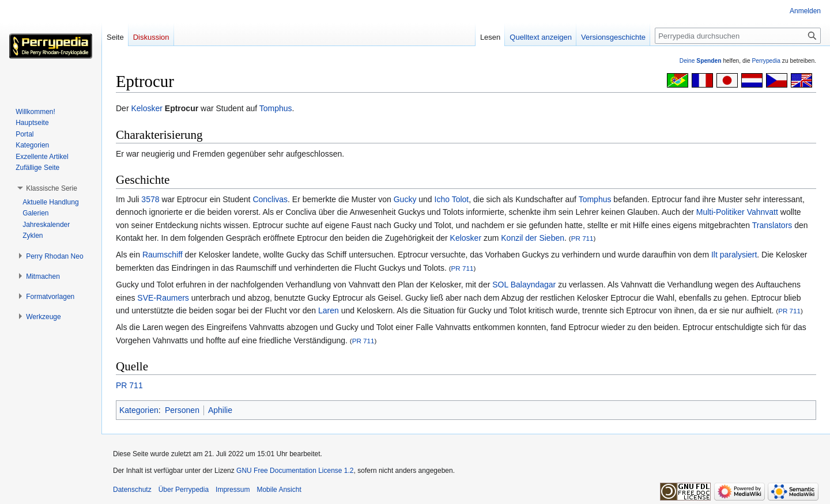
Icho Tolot (452, 199)
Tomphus (276, 108)
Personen (182, 410)
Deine (701, 61)
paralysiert (739, 255)
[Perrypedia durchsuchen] (738, 36)
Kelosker (146, 108)
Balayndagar (533, 285)
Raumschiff (163, 255)
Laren (329, 310)
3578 (150, 199)
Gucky (405, 199)
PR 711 (582, 238)
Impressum (233, 490)
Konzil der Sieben (533, 238)
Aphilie (220, 410)
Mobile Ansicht (279, 490)
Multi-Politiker (720, 212)
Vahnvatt (763, 212)
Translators (772, 225)
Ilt (714, 255)
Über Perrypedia (184, 490)
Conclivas (270, 199)
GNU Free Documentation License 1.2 (295, 471)
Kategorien (139, 410)
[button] (52, 188)
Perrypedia (766, 61)
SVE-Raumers (163, 298)
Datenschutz (132, 490)
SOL (500, 285)
